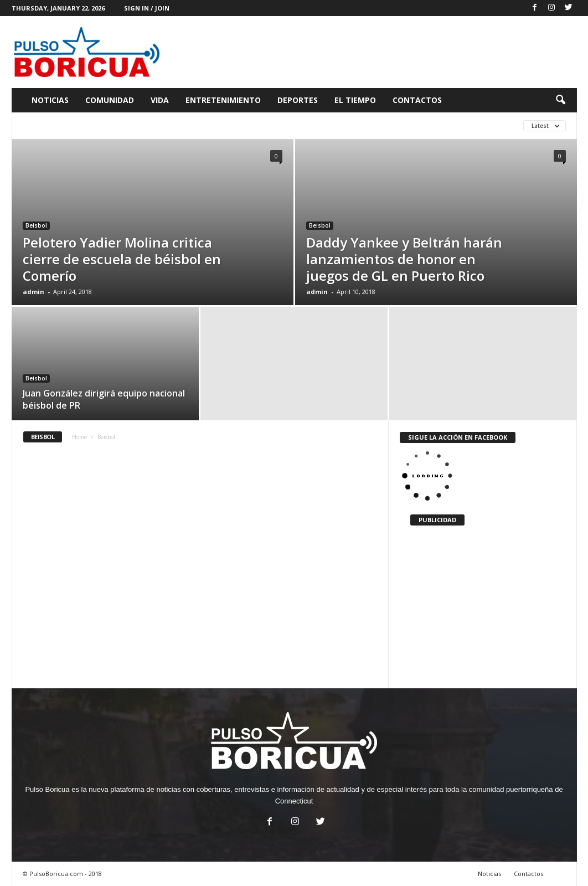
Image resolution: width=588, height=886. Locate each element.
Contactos (417, 100)
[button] (560, 100)
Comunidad (110, 100)
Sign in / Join (147, 8)
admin (33, 292)
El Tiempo (355, 100)
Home (79, 437)
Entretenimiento (223, 100)
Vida (160, 100)
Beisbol (36, 225)
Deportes (298, 100)
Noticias (50, 100)
